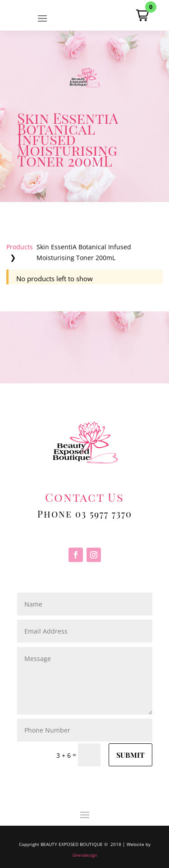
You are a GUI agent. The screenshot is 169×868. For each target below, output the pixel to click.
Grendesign (85, 855)
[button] (142, 15)
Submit (130, 755)
